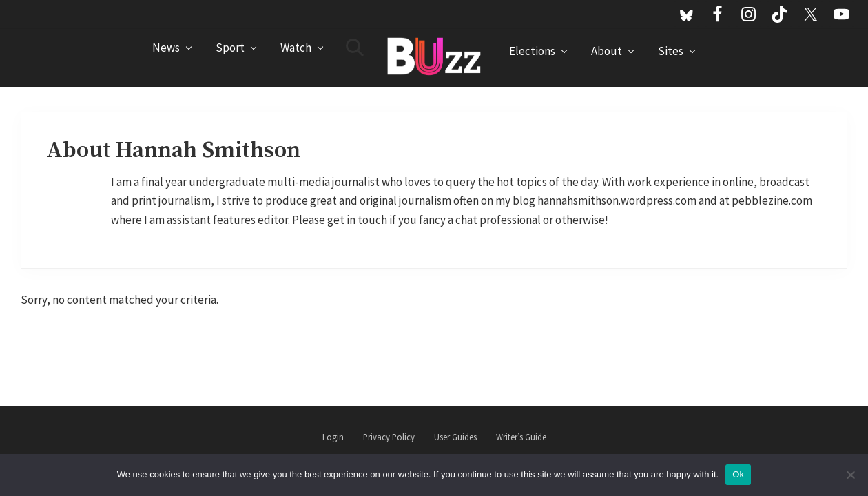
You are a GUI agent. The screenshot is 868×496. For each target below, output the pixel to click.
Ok (738, 474)
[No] (851, 475)
